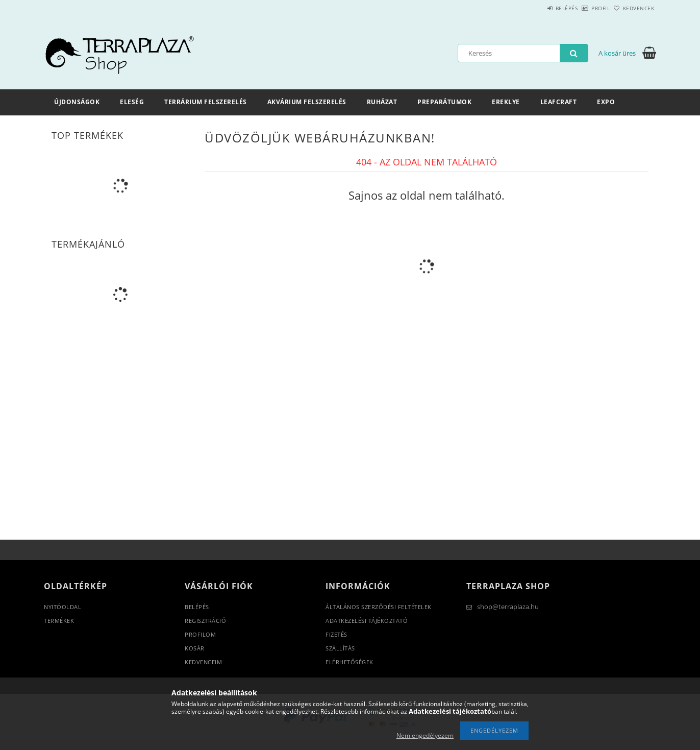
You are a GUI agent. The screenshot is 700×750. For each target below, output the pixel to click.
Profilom (200, 634)
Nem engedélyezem (425, 735)
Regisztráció (205, 621)
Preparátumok (444, 102)
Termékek (59, 621)
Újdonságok (77, 102)
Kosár (195, 648)
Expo (606, 102)
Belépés (538, 8)
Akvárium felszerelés (307, 102)
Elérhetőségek (349, 662)
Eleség (132, 102)
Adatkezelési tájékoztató (367, 621)
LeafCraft (559, 102)
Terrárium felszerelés (206, 102)
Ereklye (506, 102)
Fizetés (336, 634)
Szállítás (340, 648)
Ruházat (382, 102)
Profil (584, 8)
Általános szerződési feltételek (379, 607)
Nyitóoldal (62, 607)
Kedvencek (633, 8)
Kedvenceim (203, 662)
